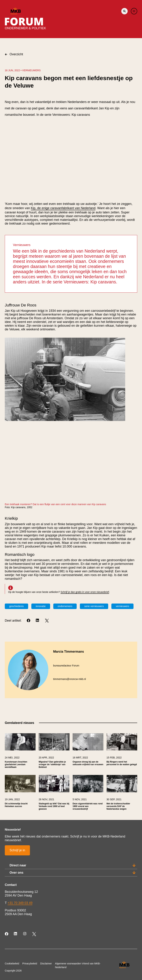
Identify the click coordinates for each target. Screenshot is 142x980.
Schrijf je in (17, 850)
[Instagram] (25, 934)
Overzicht (14, 54)
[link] (20, 753)
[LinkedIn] (38, 621)
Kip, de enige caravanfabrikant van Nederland (63, 208)
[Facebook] (29, 621)
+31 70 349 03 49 (20, 903)
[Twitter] (47, 621)
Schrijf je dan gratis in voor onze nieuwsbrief (85, 592)
